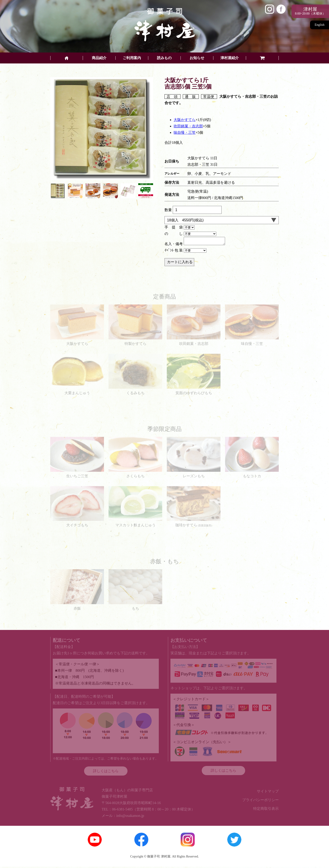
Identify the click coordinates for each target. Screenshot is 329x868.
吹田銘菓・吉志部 (188, 126)
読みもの (164, 58)
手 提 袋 (174, 227)
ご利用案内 (132, 58)
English (320, 25)
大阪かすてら (185, 120)
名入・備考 (174, 245)
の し (174, 234)
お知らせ (197, 58)
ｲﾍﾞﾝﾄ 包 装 (174, 252)
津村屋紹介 (230, 58)
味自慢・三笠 (185, 132)
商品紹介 (99, 58)
